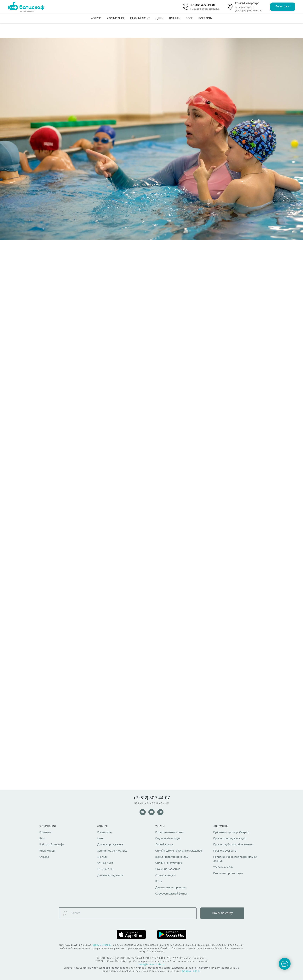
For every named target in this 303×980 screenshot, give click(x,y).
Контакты (205, 18)
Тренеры (174, 18)
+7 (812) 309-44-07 (203, 5)
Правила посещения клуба (230, 839)
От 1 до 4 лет (105, 863)
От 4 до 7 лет (106, 869)
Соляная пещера (166, 875)
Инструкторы (47, 851)
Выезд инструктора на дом (172, 857)
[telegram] (160, 812)
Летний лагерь (164, 845)
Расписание (116, 18)
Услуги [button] (96, 18)
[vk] (143, 812)
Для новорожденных (110, 845)
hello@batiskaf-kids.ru (151, 965)
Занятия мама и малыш (112, 851)
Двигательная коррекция (171, 888)
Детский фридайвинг (110, 875)
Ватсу (159, 881)
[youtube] (151, 812)
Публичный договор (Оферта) (231, 832)
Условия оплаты (223, 867)
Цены (159, 18)
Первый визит (140, 18)
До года (102, 857)
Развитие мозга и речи (169, 832)
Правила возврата (225, 851)
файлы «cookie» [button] (103, 945)
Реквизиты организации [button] (228, 873)
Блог (189, 18)
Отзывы (44, 857)
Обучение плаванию (168, 869)
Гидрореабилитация (168, 839)
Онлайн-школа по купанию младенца (179, 851)
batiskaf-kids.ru (191, 971)
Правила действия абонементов (233, 845)
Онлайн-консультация (169, 863)
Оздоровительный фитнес (171, 894)
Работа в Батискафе (52, 845)
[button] (283, 7)
